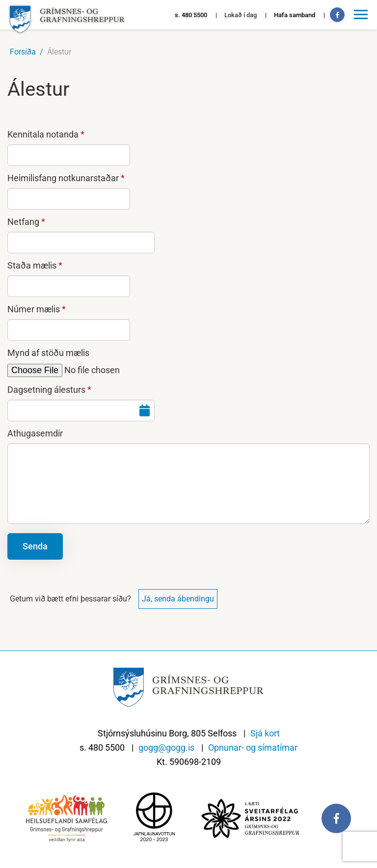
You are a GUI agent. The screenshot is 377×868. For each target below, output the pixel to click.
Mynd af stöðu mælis (48, 353)
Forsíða (23, 52)
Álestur (59, 52)
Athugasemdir (35, 433)
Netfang (23, 222)
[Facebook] (337, 15)
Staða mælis (32, 265)
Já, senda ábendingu (178, 599)
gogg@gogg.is (166, 747)
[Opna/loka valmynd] (362, 15)
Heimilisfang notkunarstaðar (63, 178)
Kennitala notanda (43, 134)
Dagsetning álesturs (46, 390)
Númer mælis (34, 309)
